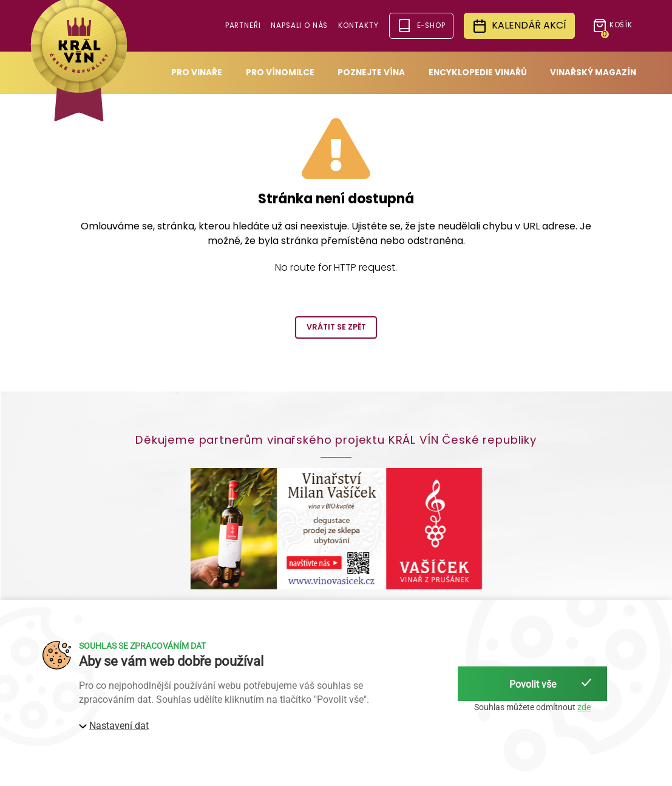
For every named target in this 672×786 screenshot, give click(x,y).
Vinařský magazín (593, 73)
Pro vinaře (197, 73)
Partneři (243, 25)
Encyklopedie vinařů (478, 73)
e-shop (421, 25)
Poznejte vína (371, 73)
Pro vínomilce (280, 73)
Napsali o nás (299, 25)
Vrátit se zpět (336, 327)
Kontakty (358, 25)
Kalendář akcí (519, 26)
